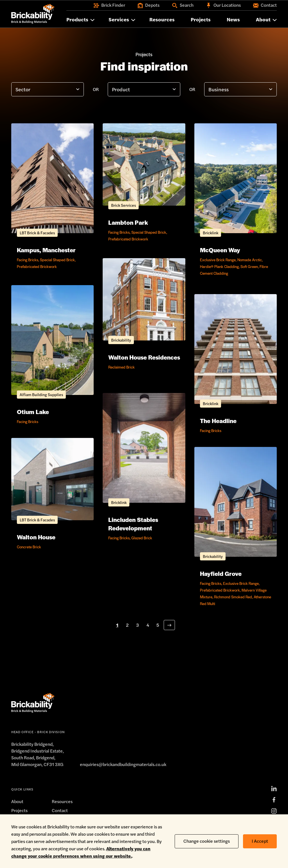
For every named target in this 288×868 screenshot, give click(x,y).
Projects (19, 810)
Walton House (36, 537)
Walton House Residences (144, 357)
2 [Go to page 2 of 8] (127, 625)
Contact (60, 810)
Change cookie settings (207, 841)
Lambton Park (128, 222)
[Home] (33, 14)
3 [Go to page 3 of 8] (138, 625)
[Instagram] (274, 811)
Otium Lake (33, 412)
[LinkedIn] (274, 789)
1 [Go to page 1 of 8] (117, 625)
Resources (62, 801)
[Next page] (169, 625)
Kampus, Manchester (46, 250)
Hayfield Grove (221, 573)
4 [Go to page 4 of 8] (148, 625)
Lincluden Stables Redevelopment (133, 524)
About (17, 801)
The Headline (218, 421)
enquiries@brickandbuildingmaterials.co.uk (123, 764)
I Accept (260, 841)
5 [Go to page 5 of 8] (158, 625)
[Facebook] (274, 800)
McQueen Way (220, 250)
